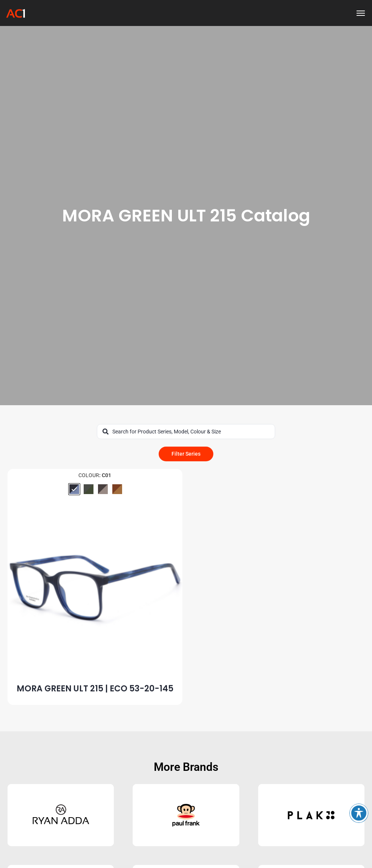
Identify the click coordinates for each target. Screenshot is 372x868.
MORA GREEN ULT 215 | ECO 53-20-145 (95, 689)
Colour (89, 475)
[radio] (74, 489)
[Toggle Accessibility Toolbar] (359, 813)
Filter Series (186, 454)
